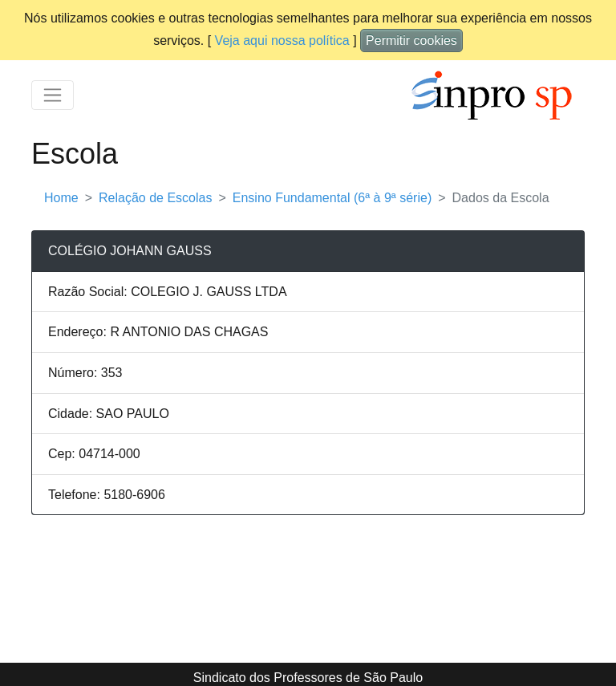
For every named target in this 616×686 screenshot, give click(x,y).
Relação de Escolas (155, 198)
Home (61, 198)
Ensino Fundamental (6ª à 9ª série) (332, 198)
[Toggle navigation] (53, 95)
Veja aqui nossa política (282, 41)
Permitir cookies (411, 41)
